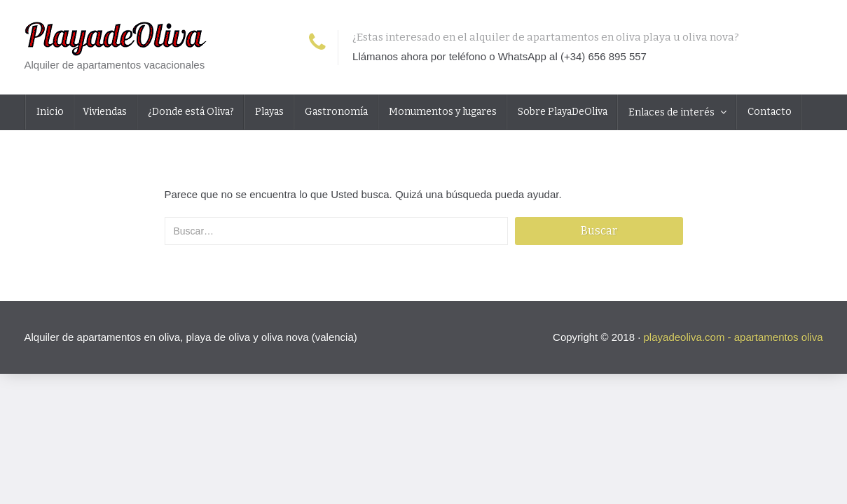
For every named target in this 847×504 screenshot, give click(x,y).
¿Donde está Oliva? (190, 112)
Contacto (769, 112)
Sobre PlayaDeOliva (562, 112)
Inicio (49, 112)
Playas (268, 112)
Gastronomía (335, 112)
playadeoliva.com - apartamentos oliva (734, 337)
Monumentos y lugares (442, 112)
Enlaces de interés (672, 112)
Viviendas (105, 112)
